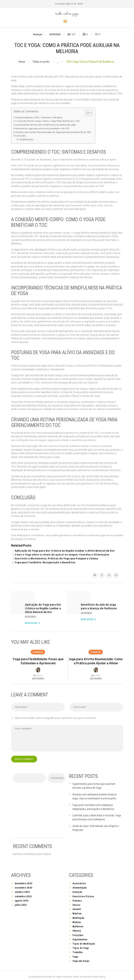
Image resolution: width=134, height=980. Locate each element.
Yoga (75, 953)
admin (40, 667)
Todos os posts (41, 62)
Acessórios (79, 880)
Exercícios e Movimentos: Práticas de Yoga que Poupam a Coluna (56, 559)
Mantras (77, 910)
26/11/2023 (38, 671)
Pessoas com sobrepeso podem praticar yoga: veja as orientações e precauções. (95, 793)
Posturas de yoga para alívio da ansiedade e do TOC (42, 129)
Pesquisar (57, 775)
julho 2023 (21, 902)
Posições (78, 932)
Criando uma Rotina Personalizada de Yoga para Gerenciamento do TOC (53, 132)
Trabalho (78, 949)
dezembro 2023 (24, 880)
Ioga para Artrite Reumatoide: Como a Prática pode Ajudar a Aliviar (96, 656)
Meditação (78, 914)
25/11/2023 (96, 675)
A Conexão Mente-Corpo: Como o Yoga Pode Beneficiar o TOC (48, 121)
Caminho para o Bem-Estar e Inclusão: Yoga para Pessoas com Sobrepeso (97, 814)
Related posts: (27, 140)
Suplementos (80, 936)
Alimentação (80, 884)
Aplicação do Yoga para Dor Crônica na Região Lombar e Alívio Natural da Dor (65, 551)
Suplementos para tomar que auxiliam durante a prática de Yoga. (94, 783)
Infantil (77, 906)
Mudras (77, 919)
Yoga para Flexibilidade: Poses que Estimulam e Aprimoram (38, 654)
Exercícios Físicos (83, 893)
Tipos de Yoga (81, 945)
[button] (87, 113)
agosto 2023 (22, 897)
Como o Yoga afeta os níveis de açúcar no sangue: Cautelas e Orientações (62, 555)
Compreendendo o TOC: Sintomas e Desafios (39, 118)
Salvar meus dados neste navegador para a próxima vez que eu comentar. (56, 715)
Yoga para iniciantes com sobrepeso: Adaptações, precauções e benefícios (93, 804)
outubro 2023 (22, 889)
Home (22, 62)
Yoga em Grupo (81, 957)
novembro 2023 (24, 884)
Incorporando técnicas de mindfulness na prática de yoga (46, 125)
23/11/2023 (55, 35)
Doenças (38, 35)
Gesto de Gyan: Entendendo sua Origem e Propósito (96, 825)
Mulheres (78, 923)
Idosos (76, 902)
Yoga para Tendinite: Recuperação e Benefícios (45, 563)
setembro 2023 (23, 893)
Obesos (77, 927)
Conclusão (21, 136)
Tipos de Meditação (84, 940)
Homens (77, 897)
